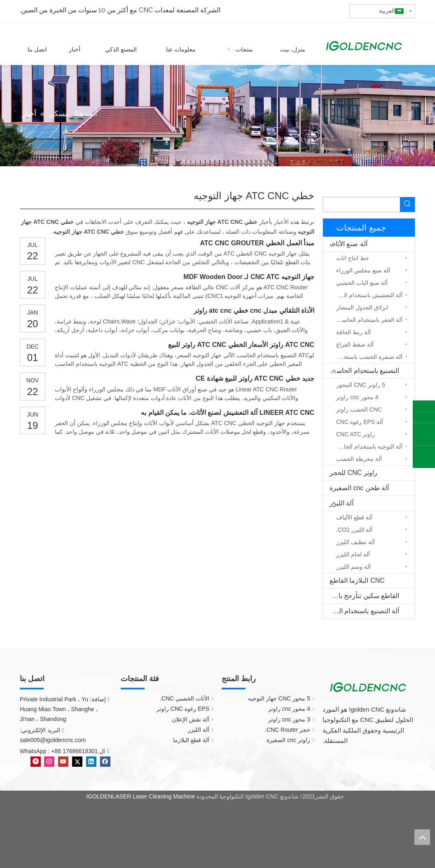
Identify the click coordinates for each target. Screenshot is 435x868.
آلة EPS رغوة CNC (360, 422)
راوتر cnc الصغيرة (288, 740)
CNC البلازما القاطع (357, 581)
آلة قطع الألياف (354, 517)
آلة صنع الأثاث (348, 244)
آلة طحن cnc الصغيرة (359, 488)
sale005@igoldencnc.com (53, 740)
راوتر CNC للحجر (353, 473)
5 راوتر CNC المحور (361, 385)
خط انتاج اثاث (353, 258)
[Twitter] (76, 761)
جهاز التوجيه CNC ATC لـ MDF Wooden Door (249, 277)
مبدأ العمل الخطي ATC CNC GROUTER (257, 243)
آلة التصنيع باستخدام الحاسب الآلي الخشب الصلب (361, 611)
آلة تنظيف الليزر (355, 542)
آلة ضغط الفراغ (355, 344)
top (422, 837)
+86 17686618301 (74, 751)
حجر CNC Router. (288, 730)
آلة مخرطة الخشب (359, 459)
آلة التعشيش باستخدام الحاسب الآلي (367, 295)
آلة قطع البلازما (191, 740)
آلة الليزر (341, 503)
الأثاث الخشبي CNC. (185, 698)
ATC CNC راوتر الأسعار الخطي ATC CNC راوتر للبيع (241, 345)
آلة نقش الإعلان (191, 719)
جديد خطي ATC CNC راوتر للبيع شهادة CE (255, 378)
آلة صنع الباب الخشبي (362, 283)
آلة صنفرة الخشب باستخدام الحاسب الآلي (367, 357)
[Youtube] (62, 761)
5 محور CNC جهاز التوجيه (279, 698)
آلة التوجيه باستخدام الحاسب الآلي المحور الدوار (367, 447)
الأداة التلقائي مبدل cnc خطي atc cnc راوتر (254, 311)
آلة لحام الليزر (353, 554)
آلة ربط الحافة (353, 332)
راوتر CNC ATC (355, 434)
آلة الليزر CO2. (354, 530)
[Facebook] (104, 761)
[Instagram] (49, 761)
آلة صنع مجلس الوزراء (363, 270)
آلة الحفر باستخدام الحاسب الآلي (367, 320)
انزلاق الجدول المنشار (362, 307)
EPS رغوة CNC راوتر (183, 709)
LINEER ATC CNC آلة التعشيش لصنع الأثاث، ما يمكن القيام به (228, 413)
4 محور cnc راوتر (357, 397)
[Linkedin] (90, 761)
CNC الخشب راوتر (359, 410)
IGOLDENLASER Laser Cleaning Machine (140, 796)
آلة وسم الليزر (353, 567)
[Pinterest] (36, 761)
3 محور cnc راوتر (289, 719)
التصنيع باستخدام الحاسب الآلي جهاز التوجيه (361, 371)
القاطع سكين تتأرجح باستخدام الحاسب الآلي (361, 596)
